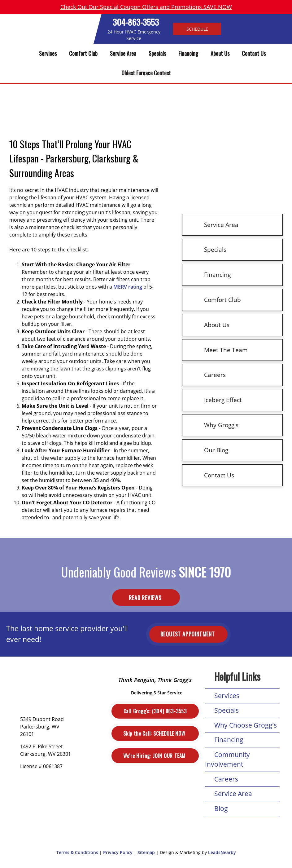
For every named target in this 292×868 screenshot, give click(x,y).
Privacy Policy (118, 852)
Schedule (197, 29)
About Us (220, 53)
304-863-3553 (136, 22)
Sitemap (146, 852)
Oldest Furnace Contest (146, 73)
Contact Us (254, 53)
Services (48, 53)
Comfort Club (83, 53)
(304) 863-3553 (155, 711)
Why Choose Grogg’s (246, 725)
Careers (226, 779)
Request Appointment (188, 634)
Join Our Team (155, 756)
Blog (221, 808)
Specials (157, 53)
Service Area (123, 53)
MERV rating (128, 287)
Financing (188, 53)
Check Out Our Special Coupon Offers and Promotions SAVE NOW (146, 7)
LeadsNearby (222, 852)
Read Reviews (146, 598)
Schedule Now (155, 733)
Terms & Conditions (77, 852)
